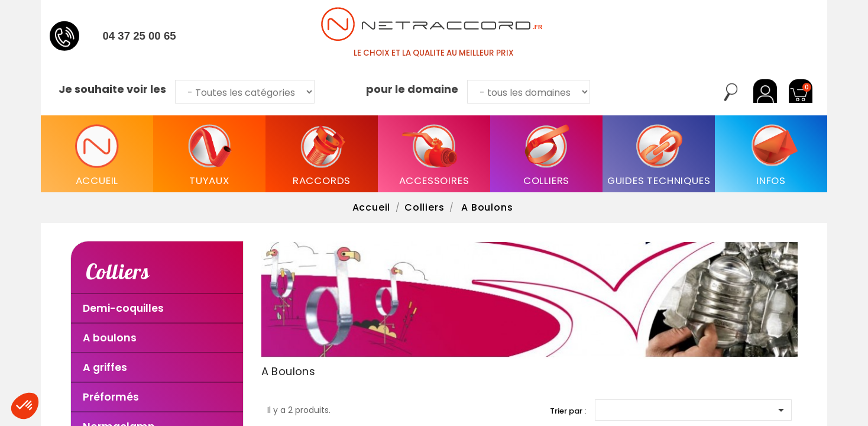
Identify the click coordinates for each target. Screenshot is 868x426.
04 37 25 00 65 (139, 36)
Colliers (117, 271)
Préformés (111, 397)
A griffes (105, 367)
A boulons (110, 338)
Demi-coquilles (123, 308)
